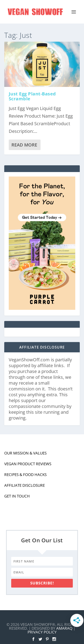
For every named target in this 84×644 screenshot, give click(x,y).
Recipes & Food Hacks (25, 475)
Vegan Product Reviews (28, 464)
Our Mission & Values (25, 453)
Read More (24, 145)
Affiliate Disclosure (25, 485)
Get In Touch (17, 496)
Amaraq (64, 628)
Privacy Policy (42, 632)
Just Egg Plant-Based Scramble (32, 96)
